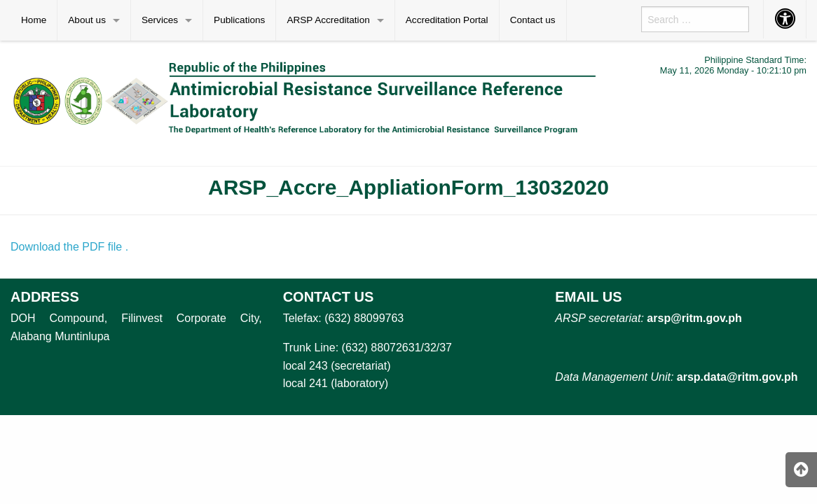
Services (160, 20)
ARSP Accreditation (328, 20)
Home (34, 20)
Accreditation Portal (447, 20)
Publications (239, 20)
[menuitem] (34, 20)
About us (87, 20)
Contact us (533, 20)
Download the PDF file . (69, 247)
